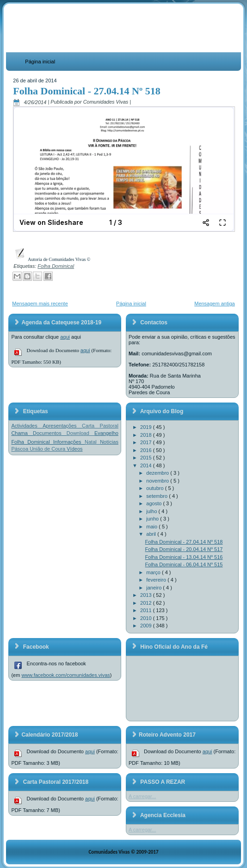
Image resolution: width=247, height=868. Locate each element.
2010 (147, 618)
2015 (147, 458)
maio (152, 527)
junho (153, 519)
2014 (147, 465)
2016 (147, 450)
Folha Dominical (56, 266)
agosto (154, 503)
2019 (147, 427)
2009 (147, 626)
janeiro (154, 588)
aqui (65, 337)
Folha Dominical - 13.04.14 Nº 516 (184, 557)
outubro (155, 488)
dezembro (158, 473)
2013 (147, 595)
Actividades (27, 426)
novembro (158, 481)
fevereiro (157, 580)
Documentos (50, 433)
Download (80, 433)
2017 (147, 442)
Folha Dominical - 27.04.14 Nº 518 (86, 91)
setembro (157, 496)
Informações (69, 442)
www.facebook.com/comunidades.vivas (65, 675)
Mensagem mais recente (40, 304)
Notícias (109, 442)
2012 (147, 603)
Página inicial (40, 62)
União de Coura (48, 449)
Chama (22, 433)
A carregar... (142, 796)
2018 (147, 435)
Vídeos (74, 449)
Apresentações (62, 426)
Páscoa (20, 449)
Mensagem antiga (214, 304)
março (154, 572)
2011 (147, 610)
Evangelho (106, 433)
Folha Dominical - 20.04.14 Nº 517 (184, 549)
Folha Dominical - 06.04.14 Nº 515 (184, 564)
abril (152, 534)
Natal (92, 442)
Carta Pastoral (100, 426)
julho (152, 511)
